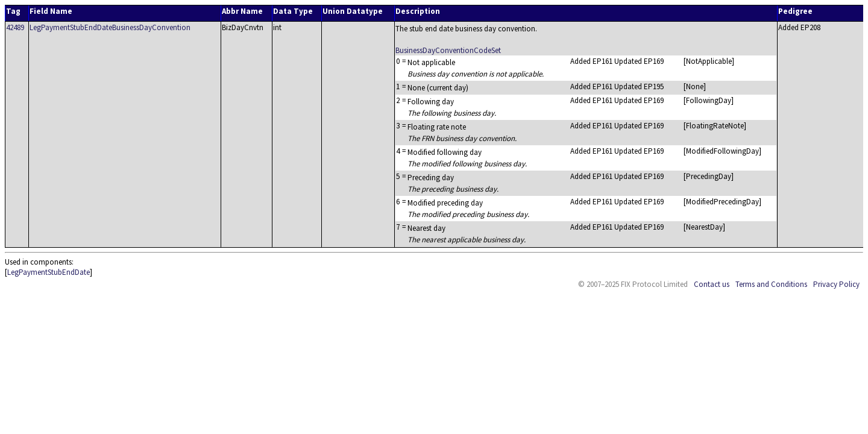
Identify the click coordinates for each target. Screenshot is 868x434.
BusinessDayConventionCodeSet (448, 50)
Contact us (712, 284)
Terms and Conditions (771, 284)
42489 (15, 27)
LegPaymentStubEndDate (49, 272)
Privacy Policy (836, 284)
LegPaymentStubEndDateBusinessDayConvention (110, 27)
